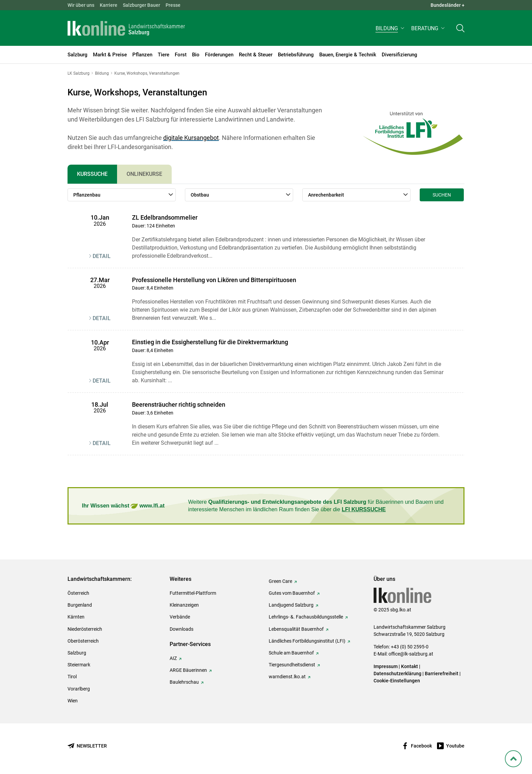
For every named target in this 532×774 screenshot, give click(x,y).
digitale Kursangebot (191, 138)
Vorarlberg (79, 689)
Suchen (442, 195)
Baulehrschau (184, 682)
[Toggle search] (460, 29)
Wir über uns (81, 5)
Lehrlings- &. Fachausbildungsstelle (306, 617)
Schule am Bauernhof (291, 653)
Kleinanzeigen (184, 605)
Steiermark (79, 665)
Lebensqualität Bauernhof (296, 629)
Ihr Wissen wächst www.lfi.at (123, 506)
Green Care (280, 581)
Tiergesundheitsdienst (292, 665)
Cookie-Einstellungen (397, 681)
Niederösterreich (85, 629)
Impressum (386, 666)
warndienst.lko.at (287, 677)
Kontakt (410, 666)
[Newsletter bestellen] (87, 746)
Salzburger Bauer (141, 5)
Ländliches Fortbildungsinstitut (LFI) (307, 641)
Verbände (180, 617)
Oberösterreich (83, 641)
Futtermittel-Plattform (193, 593)
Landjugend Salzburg (291, 605)
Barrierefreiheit (442, 674)
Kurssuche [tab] (92, 174)
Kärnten (76, 617)
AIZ (173, 658)
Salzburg (77, 653)
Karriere (109, 5)
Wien (73, 701)
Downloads (182, 629)
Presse (173, 5)
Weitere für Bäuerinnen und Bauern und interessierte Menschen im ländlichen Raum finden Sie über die (316, 506)
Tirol (72, 677)
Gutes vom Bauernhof (292, 593)
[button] (391, 29)
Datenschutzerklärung (398, 674)
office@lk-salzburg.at (411, 654)
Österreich (78, 593)
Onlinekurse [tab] (144, 174)
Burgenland (80, 605)
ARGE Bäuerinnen (188, 670)
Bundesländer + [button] (448, 5)
